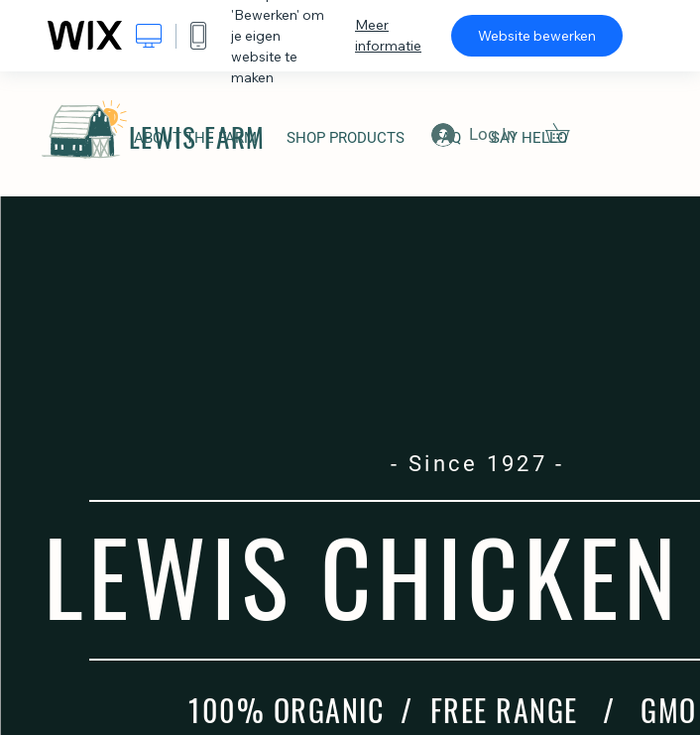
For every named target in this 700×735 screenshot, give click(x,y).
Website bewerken (537, 36)
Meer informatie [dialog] (388, 35)
